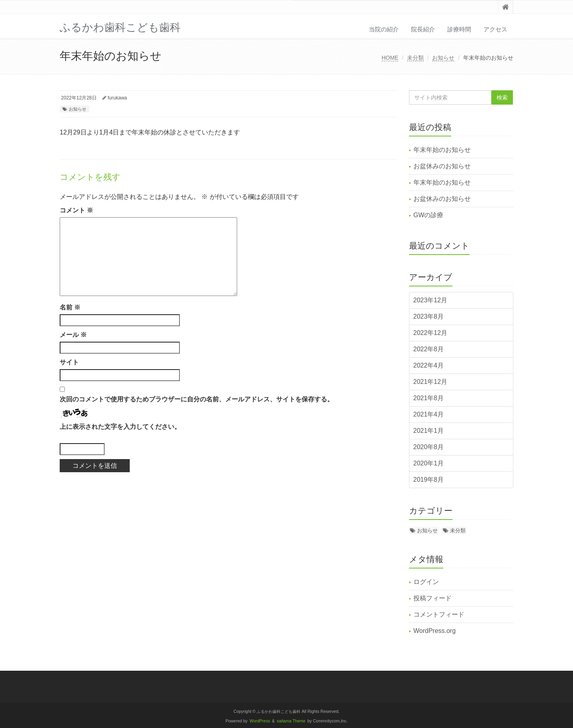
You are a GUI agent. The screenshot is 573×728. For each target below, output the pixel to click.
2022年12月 (430, 333)
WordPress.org (435, 631)
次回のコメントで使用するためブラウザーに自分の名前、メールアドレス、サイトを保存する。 (197, 399)
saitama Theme (291, 721)
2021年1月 (429, 431)
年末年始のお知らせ (442, 150)
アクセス (495, 29)
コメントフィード (439, 614)
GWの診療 (429, 215)
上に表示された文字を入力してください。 (120, 427)
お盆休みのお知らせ (442, 166)
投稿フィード (433, 598)
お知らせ (443, 58)
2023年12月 (430, 300)
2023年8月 (429, 316)
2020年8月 (429, 447)
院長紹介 (423, 29)
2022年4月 (429, 365)
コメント (76, 210)
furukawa (118, 98)
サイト (69, 362)
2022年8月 (429, 349)
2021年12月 (430, 382)
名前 (70, 307)
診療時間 (459, 29)
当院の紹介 (384, 29)
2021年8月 (429, 398)
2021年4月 (429, 414)
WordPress (260, 721)
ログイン (426, 582)
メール (73, 335)
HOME (390, 58)
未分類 (415, 58)
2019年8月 (429, 480)
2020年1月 (429, 463)
